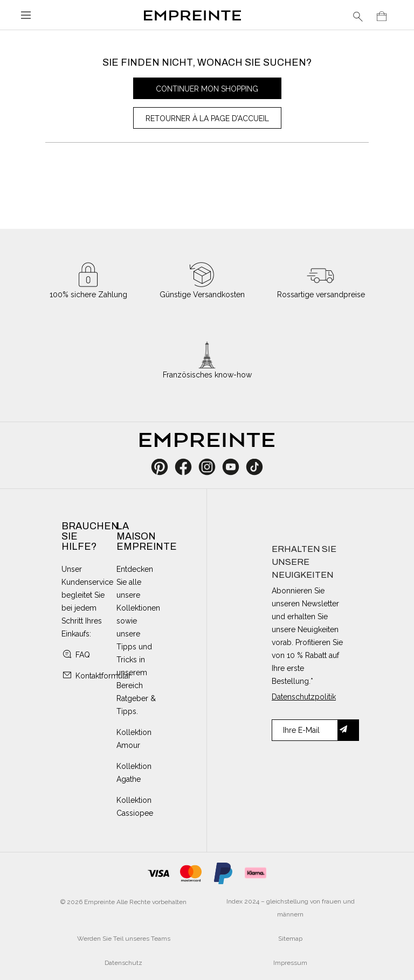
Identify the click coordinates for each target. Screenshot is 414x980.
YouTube (235, 467)
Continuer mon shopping (207, 89)
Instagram (213, 467)
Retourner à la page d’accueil (207, 118)
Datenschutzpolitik (304, 697)
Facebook (189, 467)
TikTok (255, 467)
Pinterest (163, 467)
